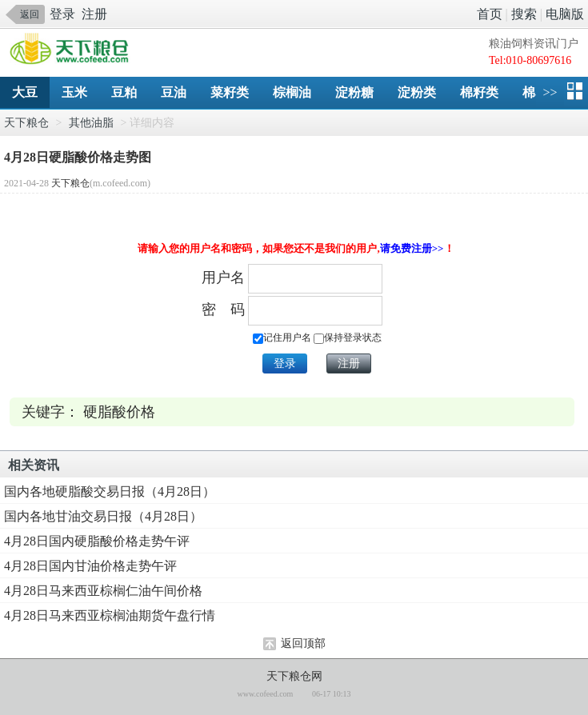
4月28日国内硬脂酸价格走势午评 (97, 541)
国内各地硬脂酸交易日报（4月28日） (110, 491)
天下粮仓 (26, 123)
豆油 (174, 92)
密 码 (223, 310)
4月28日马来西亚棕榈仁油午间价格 (103, 591)
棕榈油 (292, 92)
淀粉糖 (354, 92)
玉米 (74, 92)
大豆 (25, 92)
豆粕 (124, 92)
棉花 (535, 92)
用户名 (223, 278)
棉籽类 (479, 92)
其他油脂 (91, 123)
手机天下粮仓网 (74, 50)
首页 (490, 14)
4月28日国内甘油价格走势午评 (90, 566)
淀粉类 (417, 92)
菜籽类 (230, 92)
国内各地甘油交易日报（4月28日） (103, 516)
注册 (94, 14)
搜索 (524, 14)
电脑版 (565, 14)
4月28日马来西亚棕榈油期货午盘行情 (110, 615)
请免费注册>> (412, 248)
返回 (30, 14)
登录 (62, 14)
